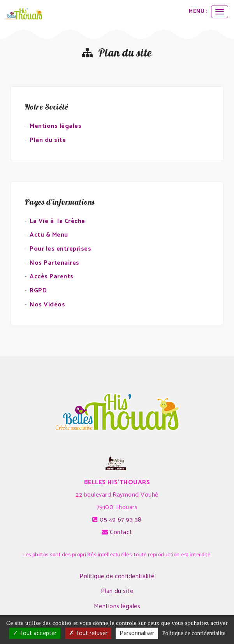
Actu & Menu (49, 235)
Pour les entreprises (60, 249)
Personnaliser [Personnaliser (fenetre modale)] (137, 633)
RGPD (38, 291)
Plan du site (48, 140)
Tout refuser (88, 633)
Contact (121, 532)
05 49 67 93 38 (121, 520)
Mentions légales (55, 126)
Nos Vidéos (47, 305)
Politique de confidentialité (117, 576)
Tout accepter (35, 633)
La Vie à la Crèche (57, 221)
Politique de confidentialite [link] (194, 633)
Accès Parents (51, 277)
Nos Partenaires (54, 263)
